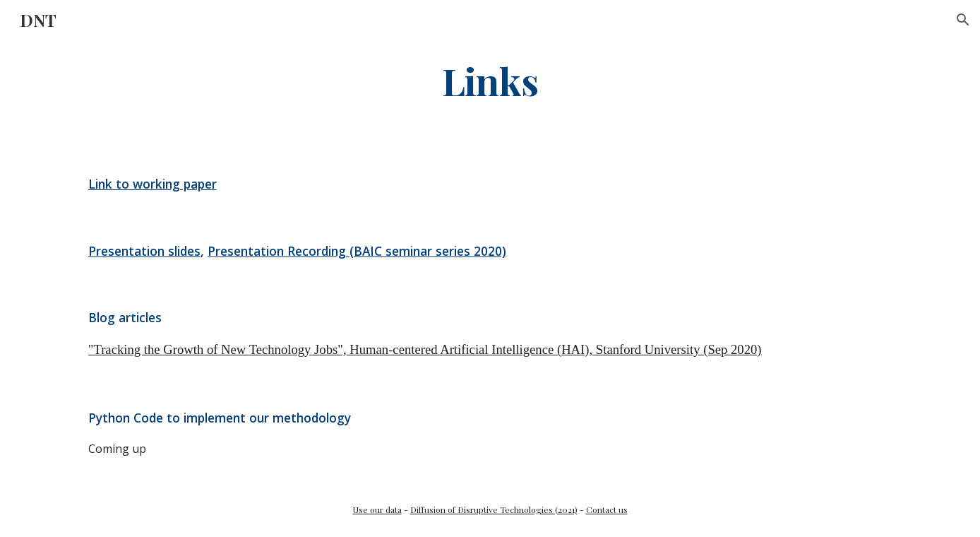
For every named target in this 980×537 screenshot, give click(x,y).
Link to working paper (153, 184)
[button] (963, 20)
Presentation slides (144, 251)
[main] (490, 80)
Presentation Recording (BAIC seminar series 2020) (357, 251)
